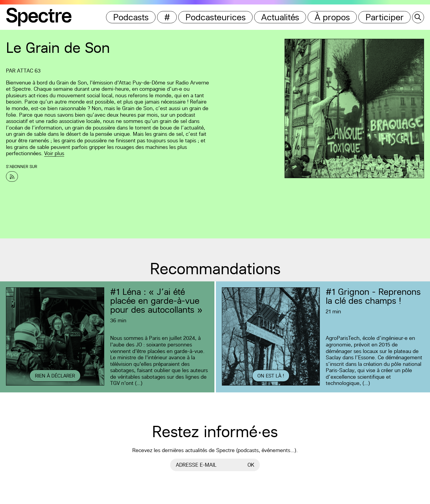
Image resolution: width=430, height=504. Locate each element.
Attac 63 (29, 71)
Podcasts (131, 17)
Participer (385, 17)
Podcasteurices (216, 17)
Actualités (280, 17)
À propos (332, 17)
